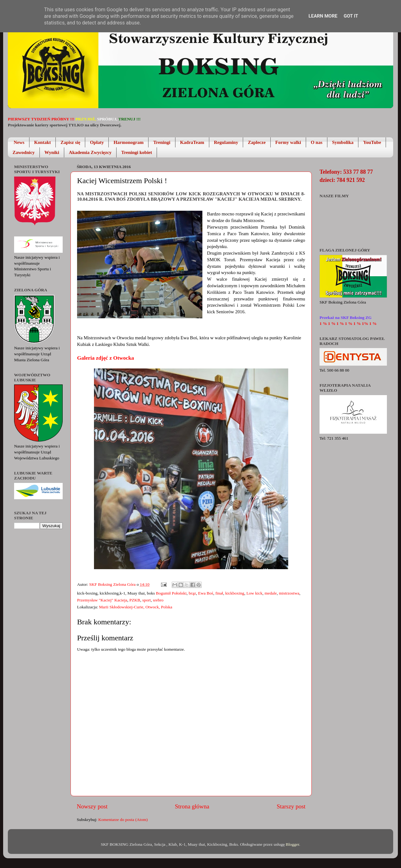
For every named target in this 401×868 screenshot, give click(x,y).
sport (146, 600)
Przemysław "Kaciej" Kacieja (102, 600)
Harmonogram (128, 142)
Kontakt (42, 142)
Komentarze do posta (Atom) (123, 820)
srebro (158, 600)
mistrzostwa (289, 593)
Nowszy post (92, 806)
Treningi (162, 142)
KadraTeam (192, 142)
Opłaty (97, 142)
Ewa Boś (206, 593)
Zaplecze (257, 142)
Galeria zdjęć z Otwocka (106, 358)
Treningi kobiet (137, 152)
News (19, 142)
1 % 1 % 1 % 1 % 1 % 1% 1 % (348, 323)
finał (219, 593)
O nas (317, 142)
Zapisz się (70, 142)
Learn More (323, 16)
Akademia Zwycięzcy (90, 152)
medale (271, 593)
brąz (192, 593)
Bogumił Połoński (171, 593)
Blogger (292, 844)
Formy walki (288, 142)
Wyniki (52, 152)
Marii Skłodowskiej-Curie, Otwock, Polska (136, 607)
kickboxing (235, 593)
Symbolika (343, 142)
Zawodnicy (24, 152)
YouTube (372, 142)
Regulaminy (226, 142)
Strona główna (192, 806)
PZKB (135, 600)
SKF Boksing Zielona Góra (113, 584)
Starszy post (291, 806)
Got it (351, 16)
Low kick (254, 593)
